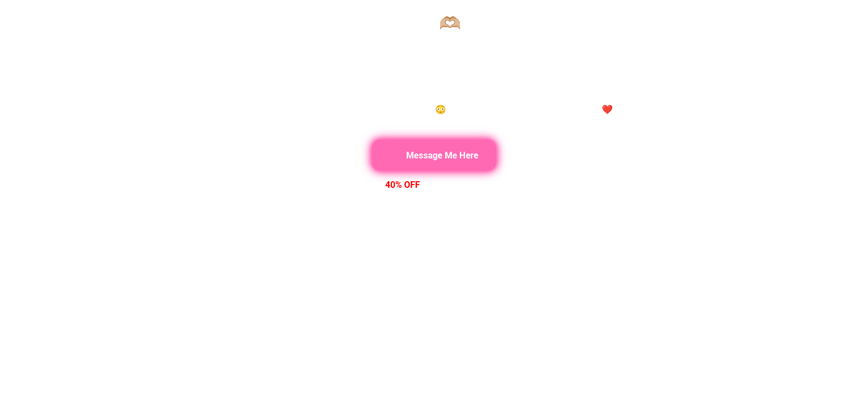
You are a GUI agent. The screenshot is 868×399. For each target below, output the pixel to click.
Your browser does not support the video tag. (434, 199)
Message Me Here (434, 155)
